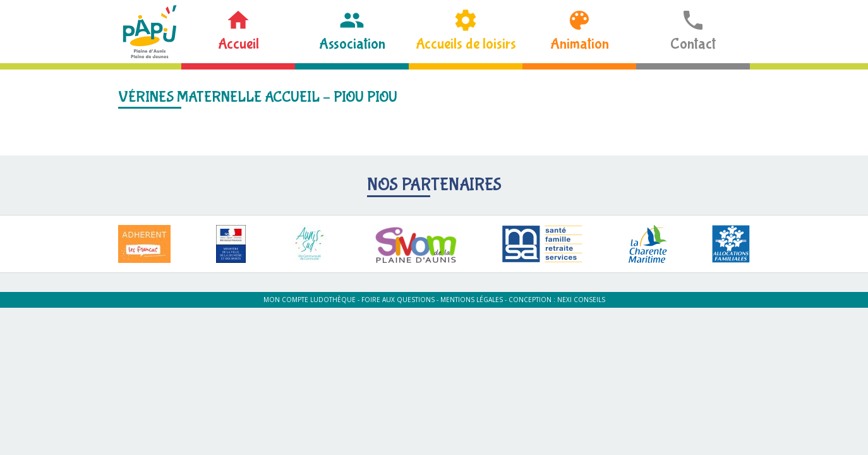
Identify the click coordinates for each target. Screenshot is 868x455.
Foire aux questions (398, 300)
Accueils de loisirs (466, 44)
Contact (693, 44)
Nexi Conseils (581, 300)
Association (352, 44)
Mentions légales (472, 300)
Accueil (238, 44)
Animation (580, 44)
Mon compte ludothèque (310, 300)
